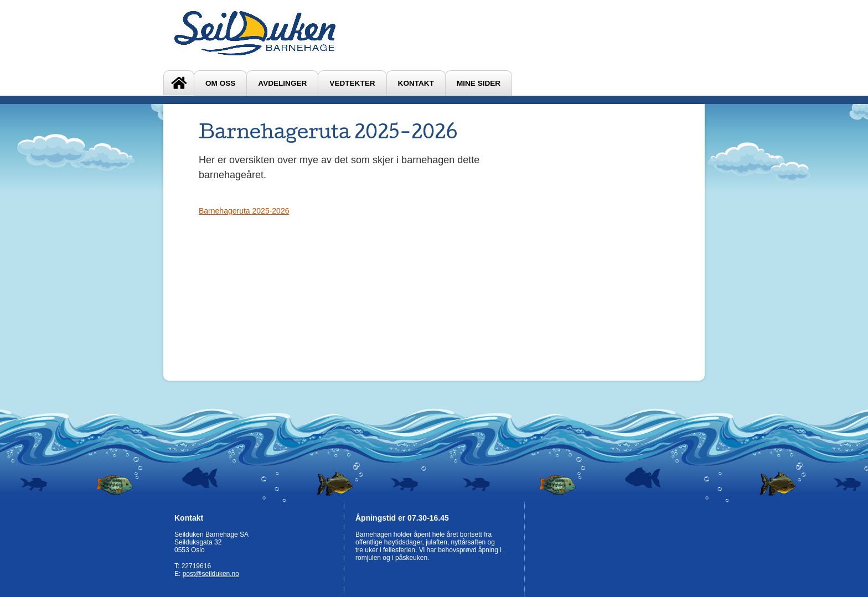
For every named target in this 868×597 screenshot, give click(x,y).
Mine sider (479, 83)
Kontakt (416, 83)
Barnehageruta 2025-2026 (244, 211)
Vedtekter (352, 83)
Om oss (220, 83)
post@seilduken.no (211, 574)
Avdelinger (282, 83)
